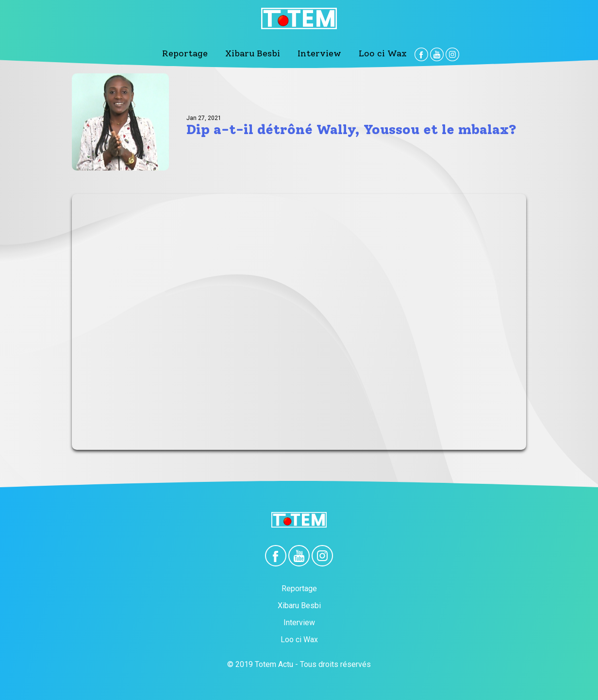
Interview (319, 53)
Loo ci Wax (383, 53)
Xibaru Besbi (253, 53)
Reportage (185, 53)
